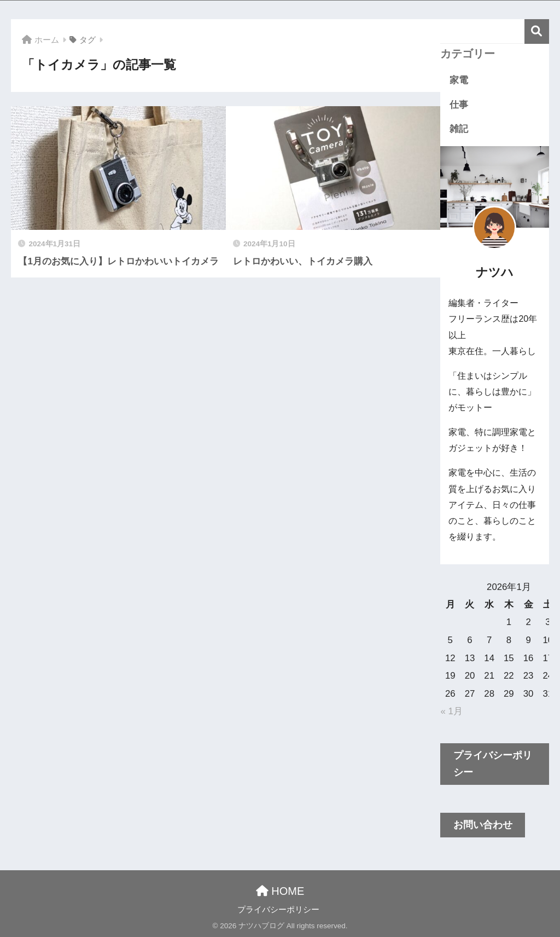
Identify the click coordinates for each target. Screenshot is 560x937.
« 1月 (451, 711)
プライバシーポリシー (493, 764)
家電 (459, 80)
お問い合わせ (483, 825)
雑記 (459, 129)
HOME (280, 891)
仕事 (459, 105)
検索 (537, 31)
